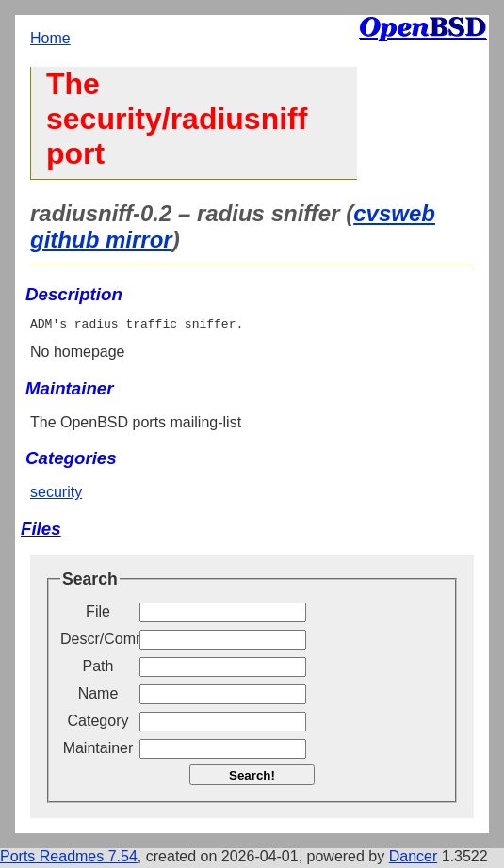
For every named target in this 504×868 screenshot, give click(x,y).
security (56, 495)
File (98, 614)
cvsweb (394, 213)
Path (98, 669)
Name (98, 696)
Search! (252, 778)
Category (98, 723)
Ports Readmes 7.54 (69, 859)
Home (50, 38)
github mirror (101, 240)
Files (41, 531)
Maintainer (98, 751)
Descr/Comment (98, 642)
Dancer (414, 859)
